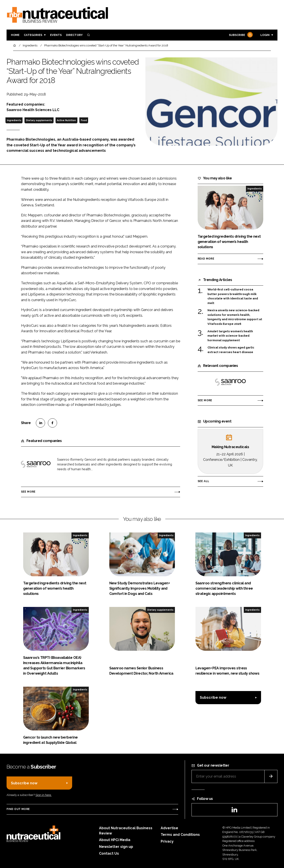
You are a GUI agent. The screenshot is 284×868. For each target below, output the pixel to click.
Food (84, 120)
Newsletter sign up (116, 847)
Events (56, 35)
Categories (33, 35)
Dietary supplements (39, 120)
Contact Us (109, 853)
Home (15, 35)
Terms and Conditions (180, 835)
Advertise (169, 828)
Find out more (18, 809)
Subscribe (240, 35)
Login (265, 35)
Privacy (167, 841)
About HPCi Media (115, 840)
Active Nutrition (66, 120)
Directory (74, 35)
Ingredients (14, 120)
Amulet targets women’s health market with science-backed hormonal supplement (230, 336)
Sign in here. (44, 795)
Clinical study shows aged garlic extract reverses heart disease (231, 350)
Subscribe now (213, 697)
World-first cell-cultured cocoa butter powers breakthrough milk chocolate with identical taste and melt (233, 296)
